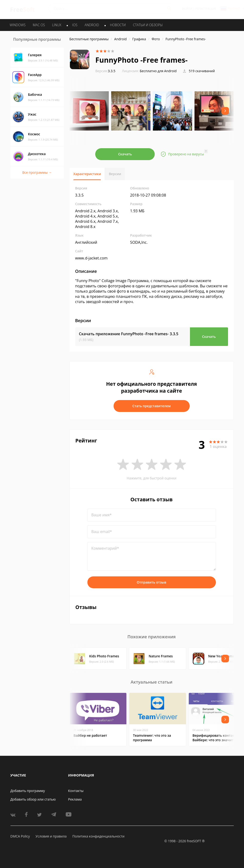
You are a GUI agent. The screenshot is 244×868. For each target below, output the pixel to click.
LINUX (57, 25)
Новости (118, 25)
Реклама (75, 799)
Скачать (125, 154)
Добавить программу (28, 791)
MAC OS (39, 25)
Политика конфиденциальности (98, 836)
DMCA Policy (20, 836)
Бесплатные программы (89, 39)
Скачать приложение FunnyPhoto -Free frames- (129, 334)
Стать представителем (152, 406)
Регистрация (206, 9)
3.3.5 (105, 71)
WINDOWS (18, 25)
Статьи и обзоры (148, 25)
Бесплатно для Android (158, 71)
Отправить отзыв (152, 582)
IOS (75, 25)
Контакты (76, 791)
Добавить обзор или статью (33, 799)
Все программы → (37, 172)
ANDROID (92, 25)
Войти (187, 9)
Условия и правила (51, 836)
